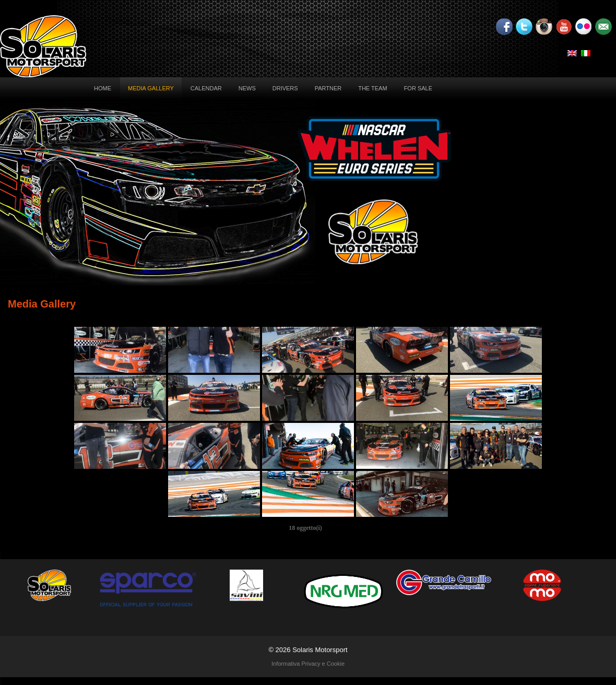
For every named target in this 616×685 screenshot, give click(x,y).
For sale (418, 88)
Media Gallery (151, 88)
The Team (372, 88)
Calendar (206, 88)
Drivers (285, 88)
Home (103, 88)
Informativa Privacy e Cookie (308, 664)
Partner (328, 88)
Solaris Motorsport (320, 650)
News (247, 88)
